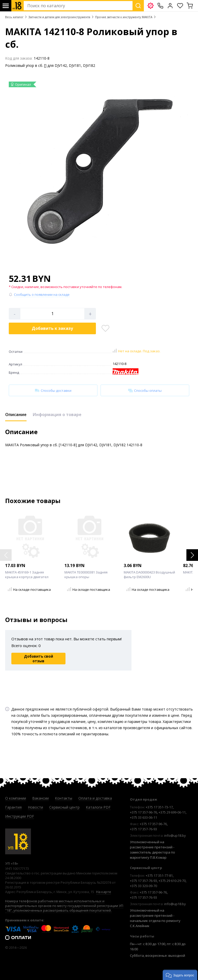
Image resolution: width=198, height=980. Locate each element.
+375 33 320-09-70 (143, 886)
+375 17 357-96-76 (143, 812)
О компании (16, 798)
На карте (104, 892)
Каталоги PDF (98, 807)
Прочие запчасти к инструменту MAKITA (124, 17)
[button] (192, 555)
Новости (35, 807)
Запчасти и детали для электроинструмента (59, 17)
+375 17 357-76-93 (143, 829)
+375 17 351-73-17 (159, 807)
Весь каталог (14, 17)
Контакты (64, 798)
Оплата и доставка (95, 798)
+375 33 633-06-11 (143, 817)
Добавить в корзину (52, 328)
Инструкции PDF (20, 816)
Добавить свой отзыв (39, 659)
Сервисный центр (64, 807)
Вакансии (40, 798)
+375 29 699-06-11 (172, 812)
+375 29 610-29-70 (172, 881)
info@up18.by (175, 835)
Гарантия (13, 807)
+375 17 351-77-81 (159, 875)
